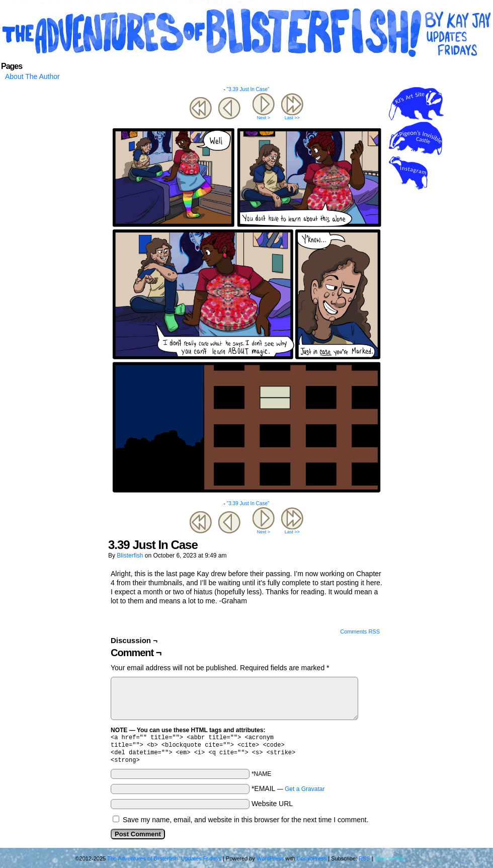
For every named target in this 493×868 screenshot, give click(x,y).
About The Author (32, 76)
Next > (264, 118)
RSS (364, 862)
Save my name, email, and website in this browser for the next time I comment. (246, 824)
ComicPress (312, 862)
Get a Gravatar (305, 793)
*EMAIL (288, 793)
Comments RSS (360, 632)
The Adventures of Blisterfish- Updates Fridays (247, 33)
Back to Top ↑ (391, 862)
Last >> (292, 118)
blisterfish (130, 556)
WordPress (270, 862)
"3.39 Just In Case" (248, 89)
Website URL (272, 808)
